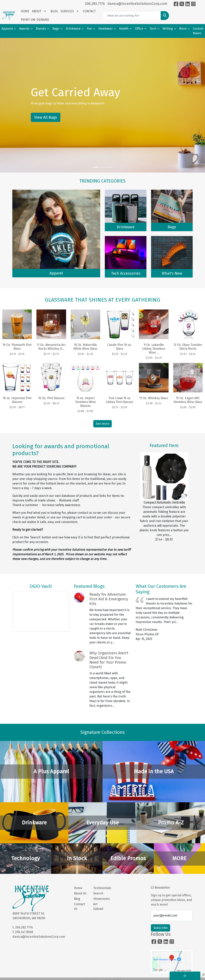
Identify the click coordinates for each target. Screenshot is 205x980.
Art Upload (98, 906)
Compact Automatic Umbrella (164, 503)
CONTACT (89, 11)
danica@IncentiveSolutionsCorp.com (137, 4)
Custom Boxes (198, 31)
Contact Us (79, 906)
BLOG (54, 11)
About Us (80, 893)
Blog (77, 899)
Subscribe (160, 928)
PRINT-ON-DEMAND (35, 20)
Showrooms (101, 899)
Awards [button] (24, 29)
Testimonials (101, 888)
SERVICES (67, 11)
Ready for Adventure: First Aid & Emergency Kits (109, 599)
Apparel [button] (7, 29)
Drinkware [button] (73, 29)
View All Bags (46, 117)
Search (98, 893)
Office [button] (139, 29)
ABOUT (37, 11)
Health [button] (124, 29)
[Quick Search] (132, 16)
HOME (25, 11)
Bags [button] (56, 29)
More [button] (183, 29)
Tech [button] (153, 29)
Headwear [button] (105, 29)
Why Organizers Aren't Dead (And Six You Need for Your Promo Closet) (109, 660)
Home (78, 888)
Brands (41, 29)
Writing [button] (168, 29)
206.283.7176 (95, 4)
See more (102, 424)
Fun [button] (89, 29)
